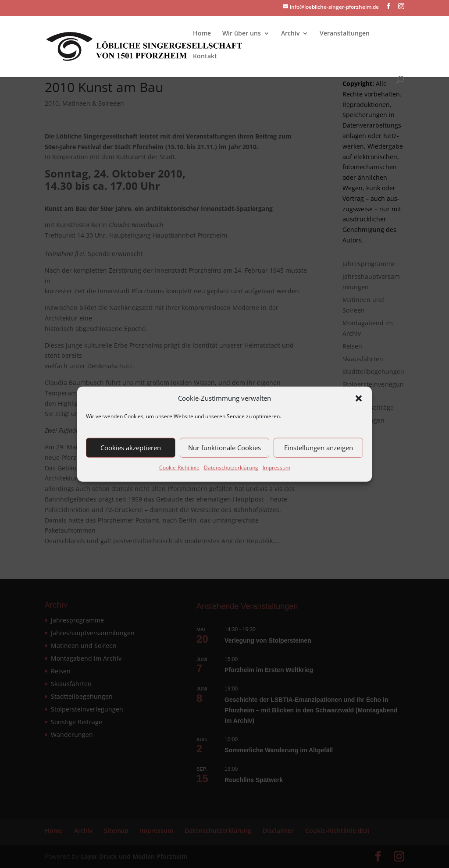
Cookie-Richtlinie (179, 468)
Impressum (276, 468)
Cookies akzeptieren (131, 448)
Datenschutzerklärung (231, 468)
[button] (359, 398)
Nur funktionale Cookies (224, 448)
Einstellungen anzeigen (319, 448)
